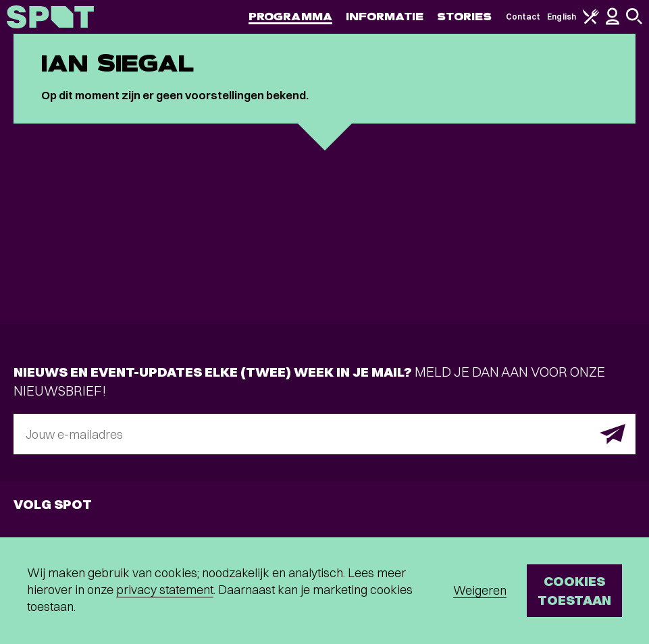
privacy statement (165, 590)
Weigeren (480, 590)
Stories (465, 17)
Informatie (385, 17)
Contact (523, 17)
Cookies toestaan (574, 590)
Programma (290, 17)
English (562, 17)
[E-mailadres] (324, 434)
